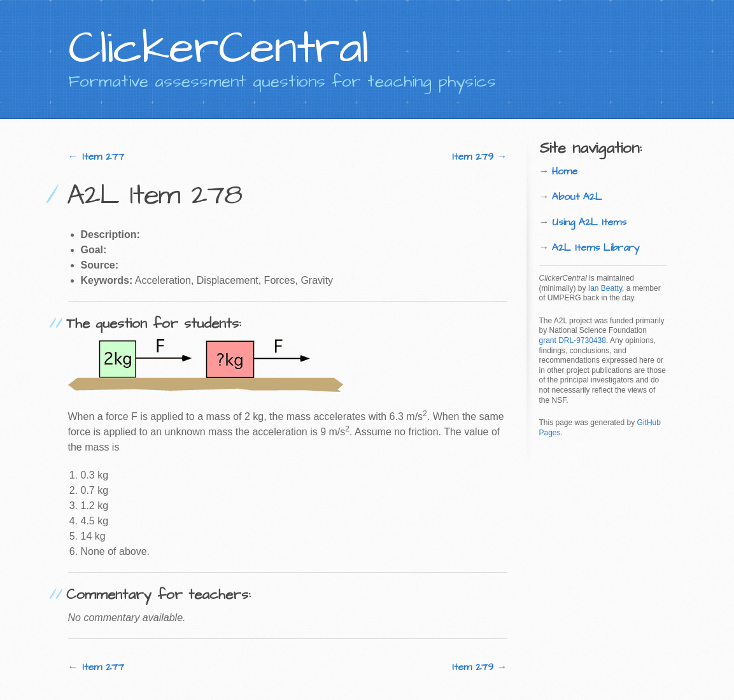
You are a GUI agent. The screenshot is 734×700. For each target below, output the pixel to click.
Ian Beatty (605, 288)
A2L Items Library (596, 248)
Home (565, 171)
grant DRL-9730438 (573, 340)
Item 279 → (480, 157)
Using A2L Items (589, 222)
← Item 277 (96, 157)
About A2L (577, 197)
